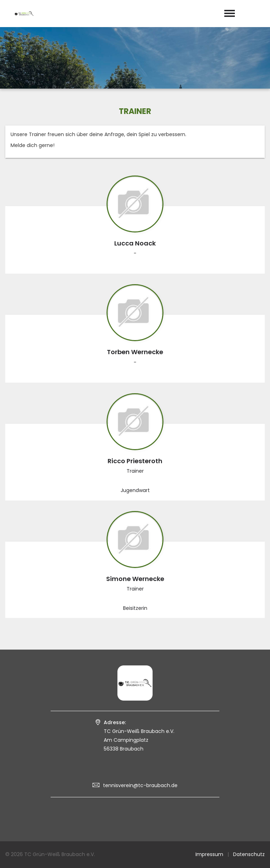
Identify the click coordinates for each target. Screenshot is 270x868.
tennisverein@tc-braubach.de (140, 785)
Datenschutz (249, 854)
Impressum (209, 854)
